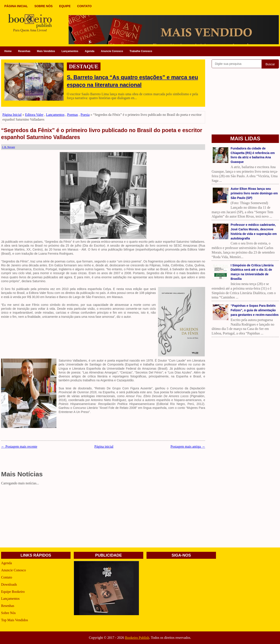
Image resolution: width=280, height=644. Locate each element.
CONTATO (84, 6)
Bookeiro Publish (137, 638)
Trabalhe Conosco (141, 51)
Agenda (90, 51)
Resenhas (24, 51)
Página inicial (104, 447)
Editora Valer (34, 115)
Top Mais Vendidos (15, 620)
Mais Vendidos (46, 51)
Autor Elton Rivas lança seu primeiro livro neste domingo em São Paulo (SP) (254, 193)
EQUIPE (65, 6)
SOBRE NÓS (43, 6)
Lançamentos (70, 51)
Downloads (9, 584)
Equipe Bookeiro (13, 592)
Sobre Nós (8, 613)
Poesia (85, 115)
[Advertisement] (103, 517)
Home (8, 51)
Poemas (72, 115)
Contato (7, 577)
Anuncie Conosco (112, 51)
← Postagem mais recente (19, 447)
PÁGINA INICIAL (16, 6)
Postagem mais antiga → (188, 447)
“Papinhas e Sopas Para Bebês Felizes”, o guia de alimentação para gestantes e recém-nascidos (255, 310)
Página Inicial (12, 115)
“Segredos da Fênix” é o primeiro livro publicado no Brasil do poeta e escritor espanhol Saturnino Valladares (102, 134)
